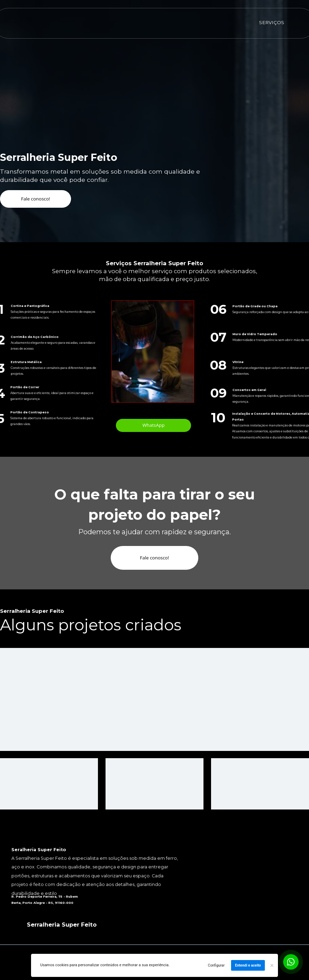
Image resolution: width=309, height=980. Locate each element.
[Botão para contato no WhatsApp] (291, 962)
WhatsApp (153, 425)
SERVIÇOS (272, 22)
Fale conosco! (36, 199)
